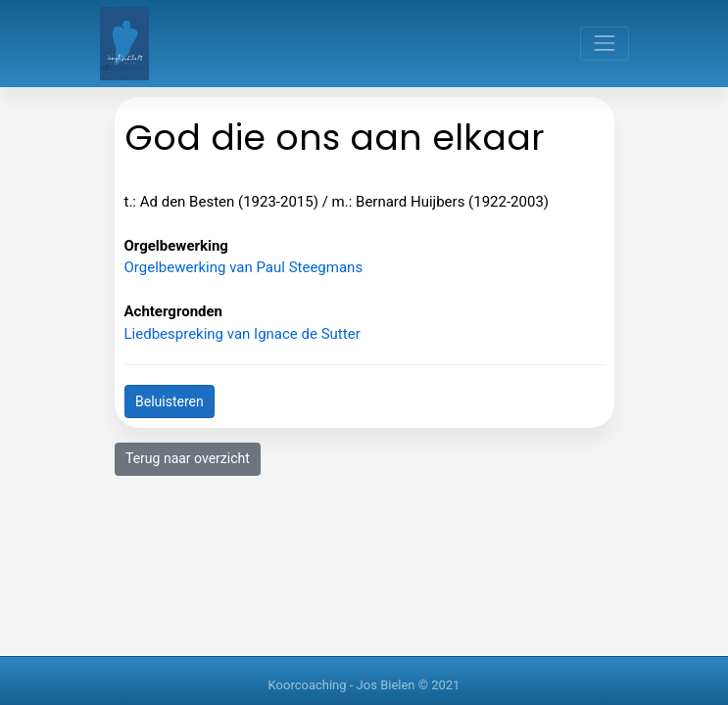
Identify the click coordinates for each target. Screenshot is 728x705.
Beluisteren (170, 401)
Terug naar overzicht (188, 458)
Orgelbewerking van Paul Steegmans (244, 267)
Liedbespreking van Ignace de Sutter (243, 334)
